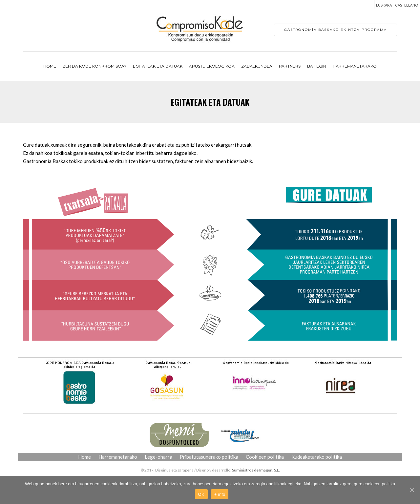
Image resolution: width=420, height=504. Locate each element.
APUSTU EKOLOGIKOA (212, 66)
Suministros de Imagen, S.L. (256, 470)
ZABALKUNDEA (257, 66)
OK (201, 494)
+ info (220, 494)
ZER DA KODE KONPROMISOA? (94, 66)
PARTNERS (290, 66)
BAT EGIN (317, 66)
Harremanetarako (355, 66)
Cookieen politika (265, 457)
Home (50, 66)
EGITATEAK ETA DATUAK (158, 66)
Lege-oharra (158, 457)
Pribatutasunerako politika (209, 457)
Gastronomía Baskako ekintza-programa (336, 30)
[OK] (412, 490)
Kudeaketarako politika (317, 457)
